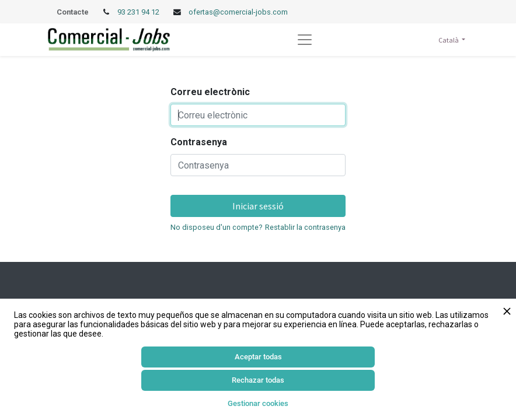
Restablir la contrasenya (305, 227)
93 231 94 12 (139, 12)
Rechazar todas (258, 380)
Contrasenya (199, 142)
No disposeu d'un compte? (216, 227)
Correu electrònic (210, 92)
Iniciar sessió (258, 206)
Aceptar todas (258, 357)
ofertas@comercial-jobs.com (238, 12)
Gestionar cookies (258, 403)
